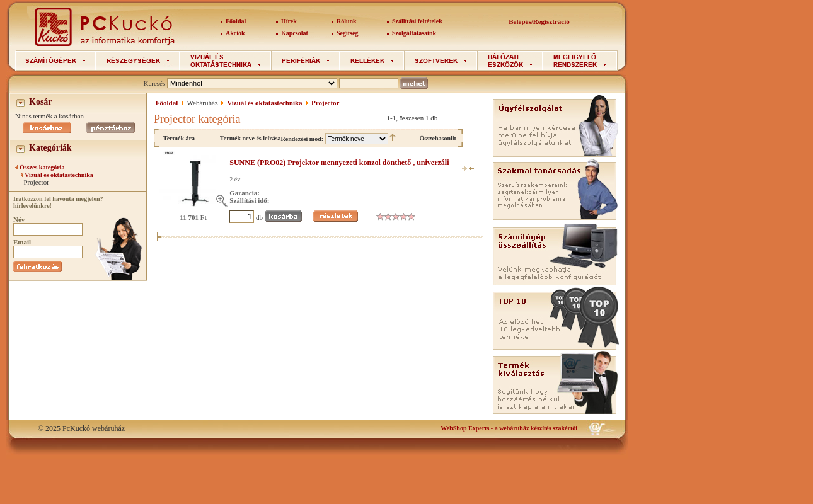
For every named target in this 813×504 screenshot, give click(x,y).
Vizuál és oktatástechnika (59, 175)
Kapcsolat (295, 33)
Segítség (347, 33)
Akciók (235, 33)
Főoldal (236, 21)
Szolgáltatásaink (414, 33)
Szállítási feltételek (417, 21)
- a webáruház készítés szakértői (509, 428)
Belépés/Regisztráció (539, 21)
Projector (325, 103)
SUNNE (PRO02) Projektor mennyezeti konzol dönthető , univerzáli (339, 163)
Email (22, 242)
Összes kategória (42, 167)
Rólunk (347, 21)
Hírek (289, 21)
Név (19, 219)
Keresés (154, 83)
